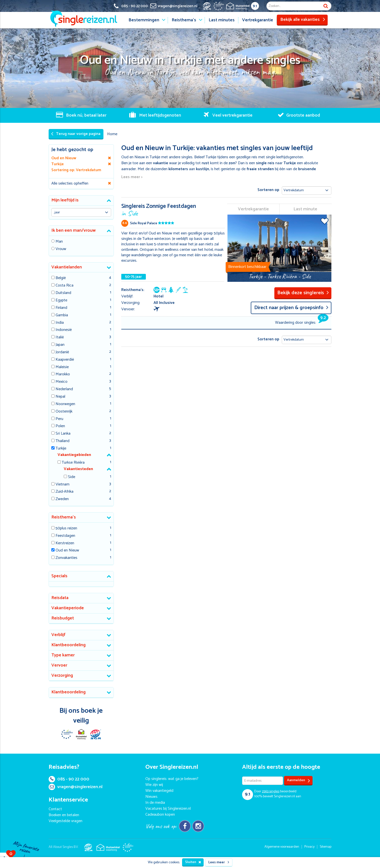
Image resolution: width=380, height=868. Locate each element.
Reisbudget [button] (63, 618)
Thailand (63, 441)
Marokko (63, 374)
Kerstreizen (65, 543)
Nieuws (151, 797)
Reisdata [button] (60, 598)
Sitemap (326, 847)
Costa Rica (64, 286)
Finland (61, 308)
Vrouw (61, 249)
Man (59, 242)
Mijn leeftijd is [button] (65, 200)
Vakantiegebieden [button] (74, 455)
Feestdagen (65, 536)
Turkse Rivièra (73, 463)
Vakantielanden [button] (67, 267)
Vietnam (63, 485)
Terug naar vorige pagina (76, 134)
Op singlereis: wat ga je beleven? (172, 779)
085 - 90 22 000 (69, 779)
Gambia (62, 315)
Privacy (309, 847)
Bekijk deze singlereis (303, 293)
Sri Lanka (63, 434)
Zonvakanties (66, 558)
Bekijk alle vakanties (303, 20)
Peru (59, 419)
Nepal (60, 397)
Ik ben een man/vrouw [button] (74, 230)
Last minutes (222, 20)
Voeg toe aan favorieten (325, 221)
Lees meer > (132, 177)
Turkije (61, 449)
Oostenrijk (64, 412)
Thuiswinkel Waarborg (81, 734)
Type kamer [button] (63, 655)
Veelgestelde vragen (65, 821)
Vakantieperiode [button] (68, 608)
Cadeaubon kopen (160, 815)
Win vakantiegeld (159, 791)
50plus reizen (66, 529)
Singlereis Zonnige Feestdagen (173, 209)
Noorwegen (65, 404)
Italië (60, 338)
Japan (60, 345)
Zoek (326, 6)
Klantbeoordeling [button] (68, 645)
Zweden (62, 499)
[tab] (81, 201)
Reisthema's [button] (64, 517)
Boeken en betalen (64, 815)
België (61, 278)
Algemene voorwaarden (282, 847)
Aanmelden (299, 781)
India (60, 323)
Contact (55, 809)
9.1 (255, 6)
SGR (95, 734)
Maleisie (62, 367)
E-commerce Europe (67, 734)
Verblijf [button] (58, 635)
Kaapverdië (65, 360)
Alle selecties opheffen (70, 183)
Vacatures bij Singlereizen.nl (168, 809)
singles (271, 791)
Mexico (62, 382)
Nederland (64, 389)
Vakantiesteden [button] (78, 469)
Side (72, 477)
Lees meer (219, 862)
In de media (155, 803)
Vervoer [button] (59, 665)
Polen (60, 426)
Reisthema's (184, 20)
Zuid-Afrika (64, 492)
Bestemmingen (144, 20)
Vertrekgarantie (258, 20)
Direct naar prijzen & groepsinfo (291, 308)
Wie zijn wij (154, 785)
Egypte (61, 301)
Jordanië (62, 352)
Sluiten (193, 862)
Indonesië (64, 330)
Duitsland (63, 293)
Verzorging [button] (62, 675)
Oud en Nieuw (67, 551)
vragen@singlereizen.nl (76, 787)
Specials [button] (59, 576)
